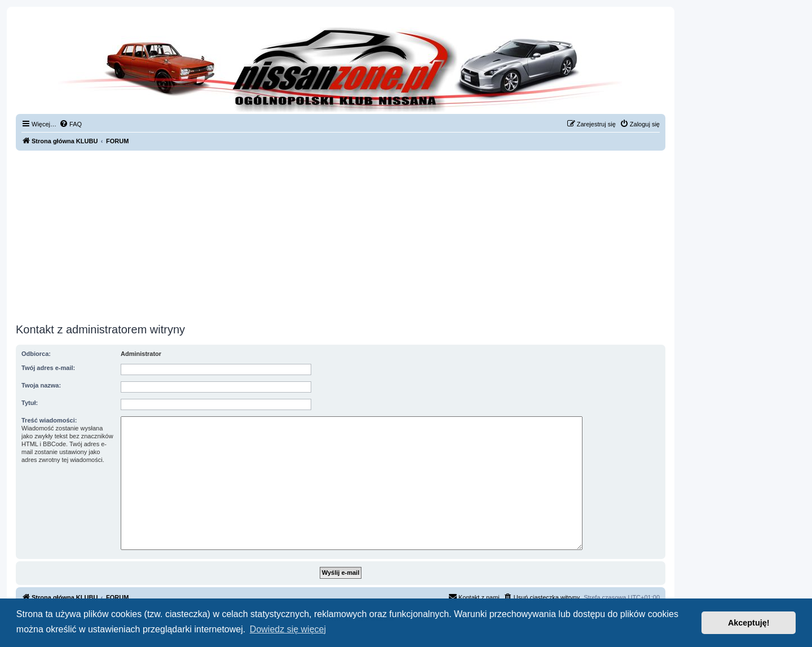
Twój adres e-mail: (48, 368)
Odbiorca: (36, 354)
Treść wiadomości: (49, 420)
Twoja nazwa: (41, 385)
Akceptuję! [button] (749, 623)
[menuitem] (70, 124)
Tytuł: (30, 403)
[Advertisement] (341, 235)
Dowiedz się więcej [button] (288, 629)
